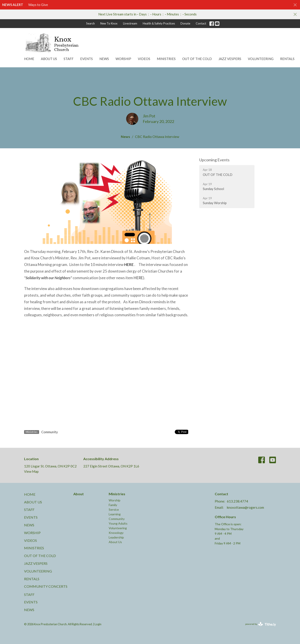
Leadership (116, 537)
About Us (49, 59)
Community (50, 432)
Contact (201, 23)
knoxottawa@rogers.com (245, 507)
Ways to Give (38, 5)
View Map (31, 471)
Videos (144, 59)
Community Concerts (46, 586)
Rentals (287, 59)
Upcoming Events (214, 160)
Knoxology (116, 533)
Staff (69, 59)
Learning (115, 514)
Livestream (130, 23)
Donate (185, 23)
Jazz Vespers (230, 59)
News (104, 59)
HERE (138, 278)
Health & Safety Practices (159, 23)
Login (98, 624)
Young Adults (118, 523)
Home (29, 59)
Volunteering (261, 59)
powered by (261, 624)
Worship (123, 59)
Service (114, 509)
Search (90, 23)
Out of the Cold (197, 59)
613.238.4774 (237, 501)
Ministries (166, 59)
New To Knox (109, 23)
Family (113, 505)
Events (86, 59)
